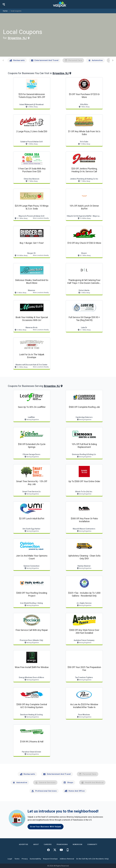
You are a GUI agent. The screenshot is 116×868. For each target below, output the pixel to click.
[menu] (4, 4)
